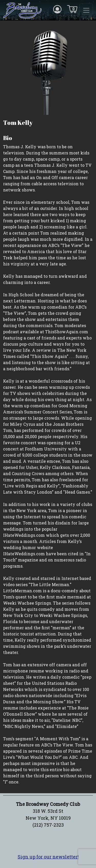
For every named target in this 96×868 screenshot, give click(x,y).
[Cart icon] (72, 9)
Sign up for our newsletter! (48, 857)
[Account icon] (57, 9)
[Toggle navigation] (86, 10)
